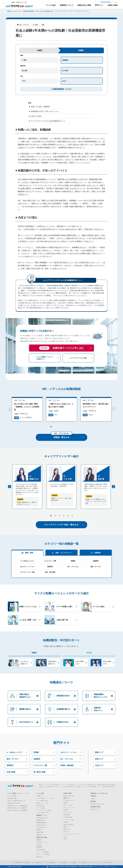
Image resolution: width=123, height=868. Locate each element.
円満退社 (39, 830)
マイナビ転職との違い (42, 801)
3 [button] (59, 427)
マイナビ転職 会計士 (37, 863)
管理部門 (50, 567)
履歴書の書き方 (41, 820)
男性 (36, 25)
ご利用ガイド (40, 796)
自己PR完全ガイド (41, 828)
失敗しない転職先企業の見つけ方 (16, 801)
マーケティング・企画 (27, 572)
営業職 (73, 561)
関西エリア (66, 827)
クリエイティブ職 (50, 561)
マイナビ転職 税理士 (50, 863)
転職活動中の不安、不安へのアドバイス (45, 111)
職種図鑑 (39, 840)
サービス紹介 (40, 793)
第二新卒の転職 (68, 817)
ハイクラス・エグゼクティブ (71, 834)
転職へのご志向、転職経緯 (40, 107)
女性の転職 (66, 815)
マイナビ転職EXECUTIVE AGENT (21, 863)
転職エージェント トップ (14, 11)
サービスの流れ (41, 808)
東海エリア (66, 829)
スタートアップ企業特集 (43, 854)
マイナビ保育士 (82, 863)
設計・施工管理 (50, 572)
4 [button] (63, 427)
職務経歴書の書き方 (42, 823)
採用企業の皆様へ (106, 2)
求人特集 (39, 845)
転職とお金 (39, 857)
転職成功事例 (40, 832)
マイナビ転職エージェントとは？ (46, 798)
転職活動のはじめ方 (42, 818)
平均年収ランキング (42, 842)
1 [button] (51, 427)
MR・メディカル (24, 25)
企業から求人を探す (69, 796)
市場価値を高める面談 (13, 803)
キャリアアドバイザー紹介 (44, 810)
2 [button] (55, 427)
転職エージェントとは (42, 803)
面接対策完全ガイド (42, 825)
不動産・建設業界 (68, 824)
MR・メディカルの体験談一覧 (44, 11)
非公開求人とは (41, 806)
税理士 (65, 839)
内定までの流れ (36, 116)
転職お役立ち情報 (42, 837)
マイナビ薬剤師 (72, 863)
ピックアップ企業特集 (42, 852)
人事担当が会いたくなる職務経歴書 (17, 806)
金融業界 (96, 561)
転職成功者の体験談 (29, 11)
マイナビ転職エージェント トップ (18, 793)
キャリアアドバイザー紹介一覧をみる (64, 525)
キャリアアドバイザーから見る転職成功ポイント (48, 121)
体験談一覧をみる (67, 436)
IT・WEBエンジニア (27, 561)
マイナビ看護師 (62, 863)
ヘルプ (115, 2)
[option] (23, 409)
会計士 (65, 836)
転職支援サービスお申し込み (99, 793)
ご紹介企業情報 (41, 850)
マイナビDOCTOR (107, 863)
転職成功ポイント (41, 835)
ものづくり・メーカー (27, 567)
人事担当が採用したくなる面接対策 (17, 808)
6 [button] (72, 427)
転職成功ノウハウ (42, 815)
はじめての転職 (12, 796)
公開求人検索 (67, 793)
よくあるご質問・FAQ (42, 813)
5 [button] (68, 427)
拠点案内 (93, 802)
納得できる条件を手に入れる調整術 (17, 810)
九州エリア (66, 832)
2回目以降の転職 (12, 798)
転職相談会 (39, 847)
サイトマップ (94, 810)
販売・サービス (96, 567)
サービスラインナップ (97, 804)
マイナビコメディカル (94, 863)
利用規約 (93, 796)
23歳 (43, 25)
